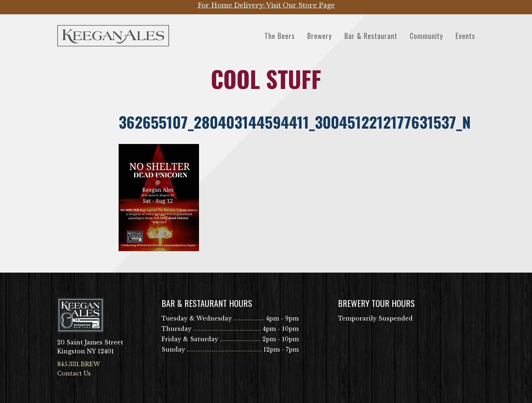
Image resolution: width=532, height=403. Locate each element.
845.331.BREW (79, 364)
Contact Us (74, 373)
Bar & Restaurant (371, 36)
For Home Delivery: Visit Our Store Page (266, 5)
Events (465, 36)
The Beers (280, 36)
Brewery (320, 36)
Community (426, 36)
